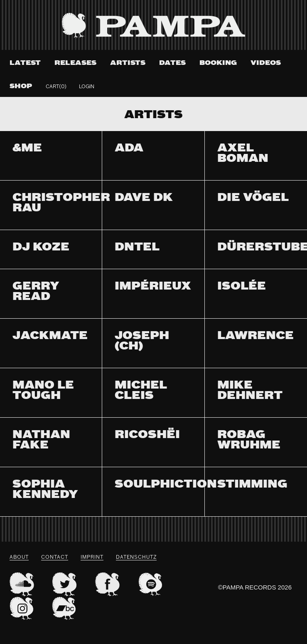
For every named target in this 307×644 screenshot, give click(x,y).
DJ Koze (41, 248)
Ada (129, 149)
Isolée (242, 287)
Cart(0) (56, 87)
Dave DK (144, 198)
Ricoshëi (147, 435)
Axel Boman (243, 154)
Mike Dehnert (250, 391)
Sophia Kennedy (45, 490)
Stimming (252, 485)
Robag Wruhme (249, 441)
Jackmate (50, 336)
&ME (27, 149)
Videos (266, 63)
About (19, 557)
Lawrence (255, 336)
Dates (172, 63)
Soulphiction (166, 485)
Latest (25, 63)
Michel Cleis (141, 391)
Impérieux (153, 287)
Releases (75, 63)
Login (87, 87)
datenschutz (136, 557)
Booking (218, 63)
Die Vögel (253, 198)
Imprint (92, 557)
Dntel (137, 248)
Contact (55, 557)
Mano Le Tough (43, 391)
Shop (21, 86)
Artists (128, 63)
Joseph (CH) (142, 342)
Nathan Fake (41, 441)
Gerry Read (36, 292)
